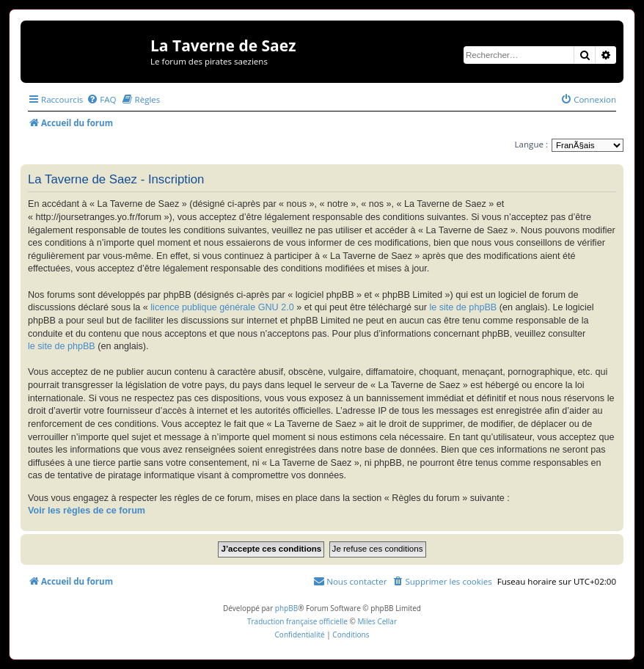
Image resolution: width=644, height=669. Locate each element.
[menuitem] (101, 99)
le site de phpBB (463, 307)
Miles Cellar (377, 621)
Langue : (531, 144)
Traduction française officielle (297, 621)
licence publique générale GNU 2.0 (222, 307)
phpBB (286, 608)
